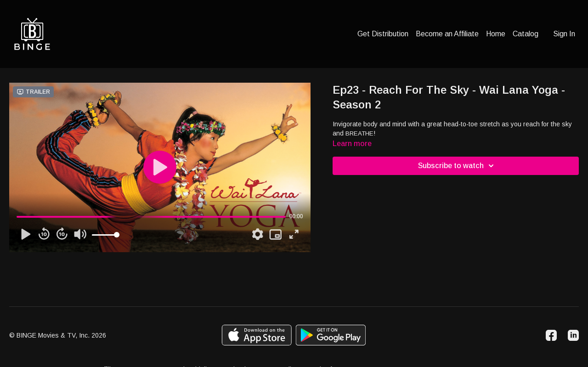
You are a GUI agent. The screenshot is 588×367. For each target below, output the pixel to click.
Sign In (564, 34)
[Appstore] (257, 335)
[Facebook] (551, 335)
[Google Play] (331, 335)
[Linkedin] (573, 335)
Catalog (526, 34)
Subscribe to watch (457, 166)
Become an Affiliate (447, 34)
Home (496, 34)
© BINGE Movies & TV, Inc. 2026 (58, 335)
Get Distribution (383, 34)
